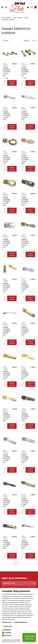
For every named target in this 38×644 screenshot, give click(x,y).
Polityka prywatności (20, 622)
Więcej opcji (8, 626)
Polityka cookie (7, 622)
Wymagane (8, 630)
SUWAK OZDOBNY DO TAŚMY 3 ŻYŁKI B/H (25, 417)
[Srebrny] (5, 78)
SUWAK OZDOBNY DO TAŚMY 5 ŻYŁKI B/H (7, 72)
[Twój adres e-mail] (17, 583)
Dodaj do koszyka (12, 83)
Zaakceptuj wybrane (11, 641)
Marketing (8, 635)
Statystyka (8, 633)
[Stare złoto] (7, 78)
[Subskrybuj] (34, 583)
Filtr (6, 41)
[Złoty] (3, 78)
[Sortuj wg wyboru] (27, 41)
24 (34, 41)
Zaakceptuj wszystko (29, 637)
